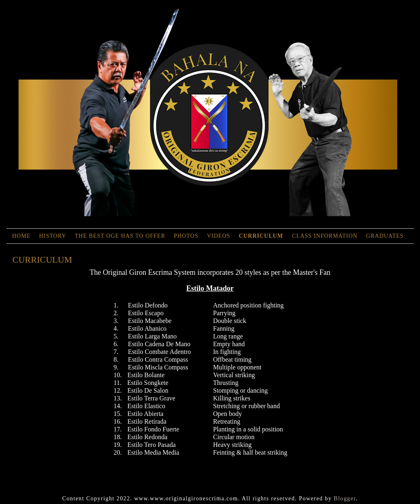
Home (21, 236)
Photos (186, 236)
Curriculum (262, 236)
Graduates (385, 236)
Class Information (325, 236)
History (53, 236)
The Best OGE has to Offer (120, 236)
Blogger (345, 498)
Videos (219, 236)
